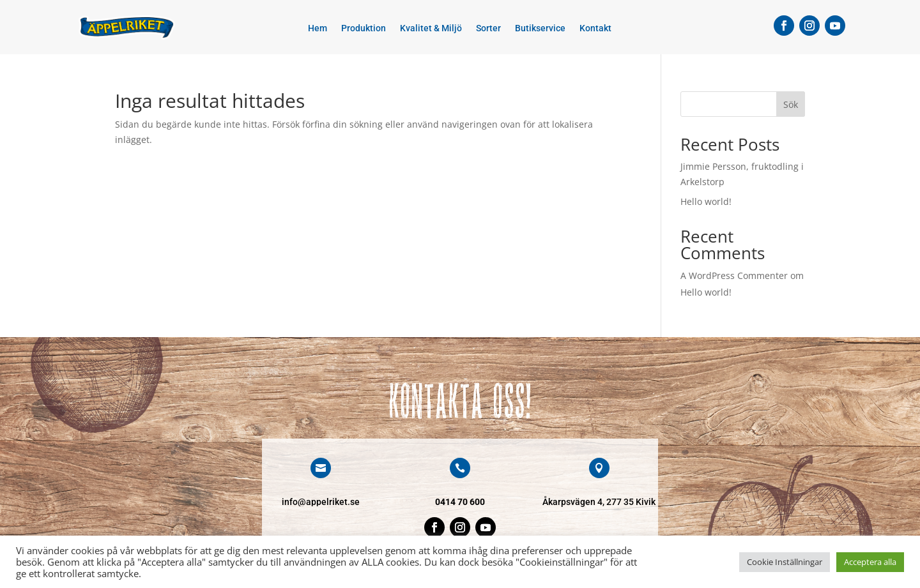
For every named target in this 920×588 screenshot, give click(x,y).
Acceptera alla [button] (870, 562)
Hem (318, 28)
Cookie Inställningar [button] (785, 562)
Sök (791, 104)
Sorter (488, 28)
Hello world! (706, 201)
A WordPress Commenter (734, 275)
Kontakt (595, 28)
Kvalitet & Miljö (431, 28)
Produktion (364, 28)
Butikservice (540, 28)
